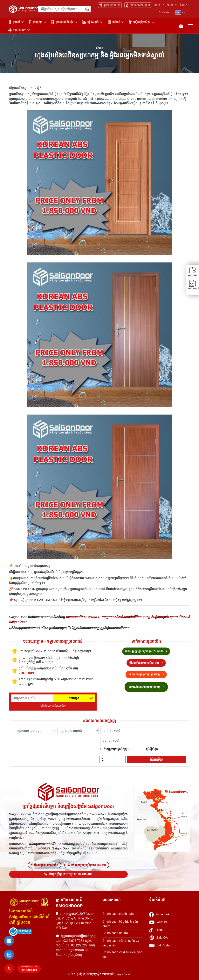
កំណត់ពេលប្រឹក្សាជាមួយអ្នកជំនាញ (146, 674)
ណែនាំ (157, 5)
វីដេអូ (182, 5)
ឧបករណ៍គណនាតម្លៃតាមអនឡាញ (146, 687)
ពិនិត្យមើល (156, 760)
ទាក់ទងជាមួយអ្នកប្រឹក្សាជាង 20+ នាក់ (87, 865)
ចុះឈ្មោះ (74, 698)
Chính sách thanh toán (118, 914)
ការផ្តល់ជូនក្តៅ (17, 30)
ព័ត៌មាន (170, 5)
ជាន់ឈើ (114, 22)
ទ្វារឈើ (14, 22)
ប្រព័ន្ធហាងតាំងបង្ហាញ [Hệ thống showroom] (138, 5)
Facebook (159, 915)
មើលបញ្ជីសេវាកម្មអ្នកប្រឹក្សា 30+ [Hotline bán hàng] (146, 663)
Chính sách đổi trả (115, 933)
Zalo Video (160, 946)
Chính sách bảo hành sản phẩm (120, 924)
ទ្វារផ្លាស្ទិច (35, 22)
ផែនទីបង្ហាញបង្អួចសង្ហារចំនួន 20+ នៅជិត (146, 651)
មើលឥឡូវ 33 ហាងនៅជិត (45, 865)
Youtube (158, 922)
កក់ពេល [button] (192, 272)
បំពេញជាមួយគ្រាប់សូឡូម (115, 749)
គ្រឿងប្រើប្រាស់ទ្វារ (139, 22)
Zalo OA (158, 938)
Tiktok (156, 930)
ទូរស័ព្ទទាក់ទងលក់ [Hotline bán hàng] (110, 5)
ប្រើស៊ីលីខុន (150, 749)
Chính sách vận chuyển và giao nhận (121, 943)
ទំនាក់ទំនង (164, 13)
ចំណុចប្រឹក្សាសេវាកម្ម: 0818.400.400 (68, 874)
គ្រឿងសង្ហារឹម (90, 22)
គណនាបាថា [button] (192, 285)
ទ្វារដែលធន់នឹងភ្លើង (62, 22)
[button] (9, 941)
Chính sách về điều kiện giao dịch (122, 954)
